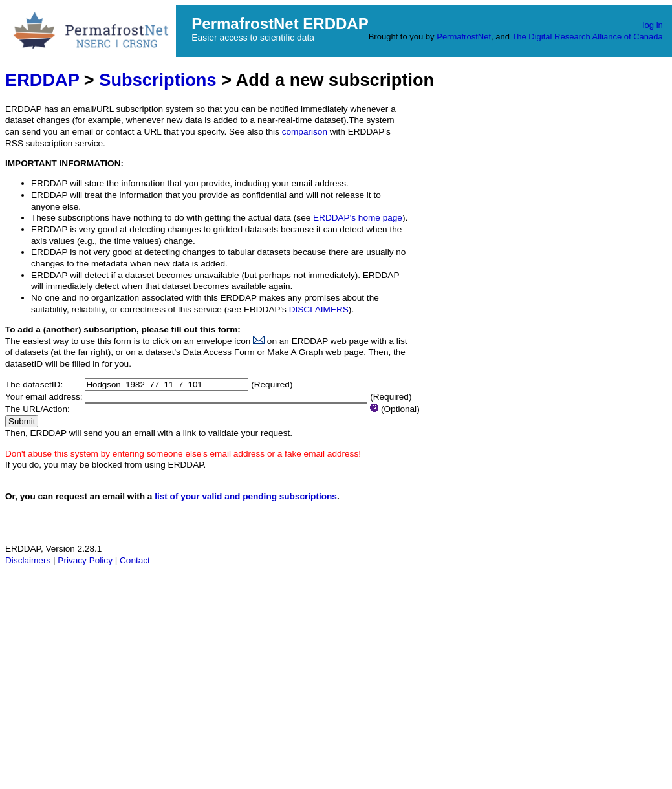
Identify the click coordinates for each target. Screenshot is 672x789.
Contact (135, 560)
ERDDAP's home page (358, 218)
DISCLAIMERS (319, 309)
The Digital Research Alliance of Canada (587, 37)
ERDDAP (42, 80)
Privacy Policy (85, 560)
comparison (305, 132)
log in (653, 25)
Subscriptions (157, 80)
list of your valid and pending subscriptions (246, 496)
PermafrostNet (464, 37)
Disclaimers (28, 560)
